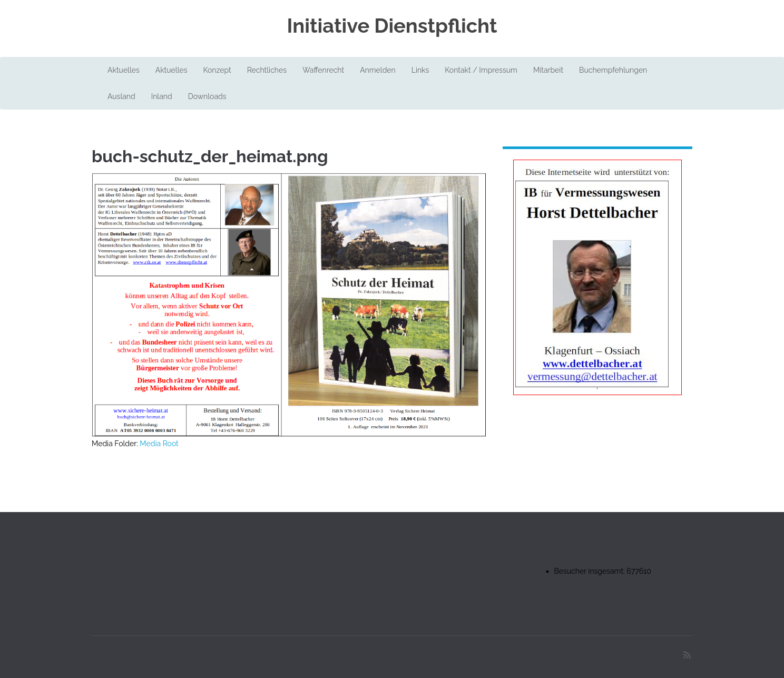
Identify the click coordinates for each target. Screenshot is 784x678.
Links (420, 70)
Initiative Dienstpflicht (392, 26)
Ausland (121, 96)
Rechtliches (267, 70)
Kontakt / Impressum (481, 70)
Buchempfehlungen (613, 70)
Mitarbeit (548, 70)
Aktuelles (124, 70)
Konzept (217, 70)
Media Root (159, 444)
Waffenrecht (323, 70)
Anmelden (378, 70)
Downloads (207, 96)
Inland (162, 96)
